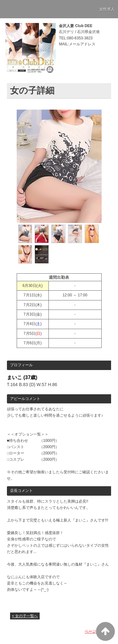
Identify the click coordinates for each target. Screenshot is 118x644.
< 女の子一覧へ (25, 616)
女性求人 (107, 9)
